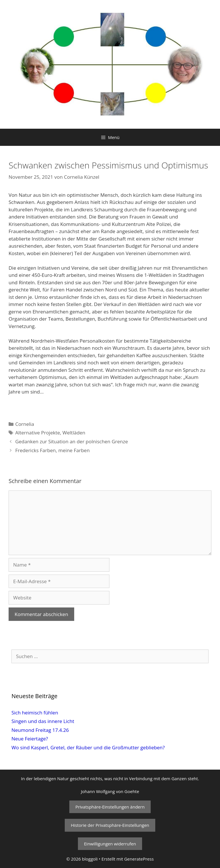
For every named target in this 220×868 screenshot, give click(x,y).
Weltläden (74, 433)
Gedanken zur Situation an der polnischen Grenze (71, 441)
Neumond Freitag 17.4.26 (40, 730)
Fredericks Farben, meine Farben (52, 450)
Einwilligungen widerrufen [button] (110, 844)
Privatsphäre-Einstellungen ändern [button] (110, 807)
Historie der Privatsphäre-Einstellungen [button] (110, 825)
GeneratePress (139, 859)
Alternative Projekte (38, 433)
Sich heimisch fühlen (35, 713)
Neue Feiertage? (30, 739)
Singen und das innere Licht (43, 721)
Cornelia (25, 424)
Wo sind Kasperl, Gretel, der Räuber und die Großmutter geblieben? (88, 747)
